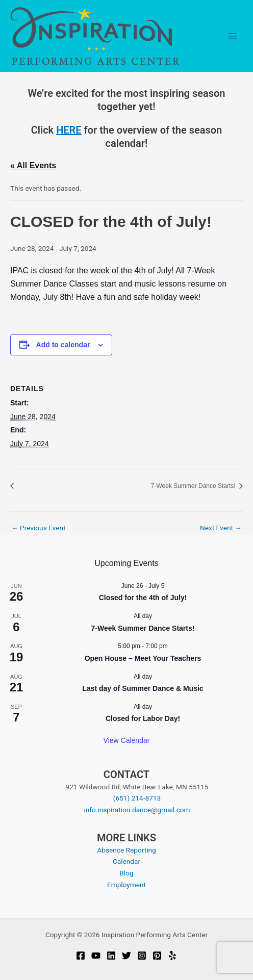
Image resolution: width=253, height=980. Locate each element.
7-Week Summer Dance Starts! (194, 486)
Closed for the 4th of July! (143, 598)
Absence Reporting (126, 850)
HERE (69, 130)
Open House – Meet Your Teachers (143, 658)
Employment (127, 885)
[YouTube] (96, 956)
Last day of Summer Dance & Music (143, 688)
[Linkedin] (111, 956)
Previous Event (39, 528)
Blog (126, 873)
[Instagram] (142, 956)
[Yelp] (172, 956)
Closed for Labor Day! (143, 718)
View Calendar (127, 740)
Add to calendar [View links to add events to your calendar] (63, 345)
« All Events (33, 165)
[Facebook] (81, 956)
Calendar (127, 861)
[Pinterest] (157, 956)
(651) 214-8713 (137, 798)
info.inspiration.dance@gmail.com (137, 810)
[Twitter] (127, 956)
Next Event (221, 528)
